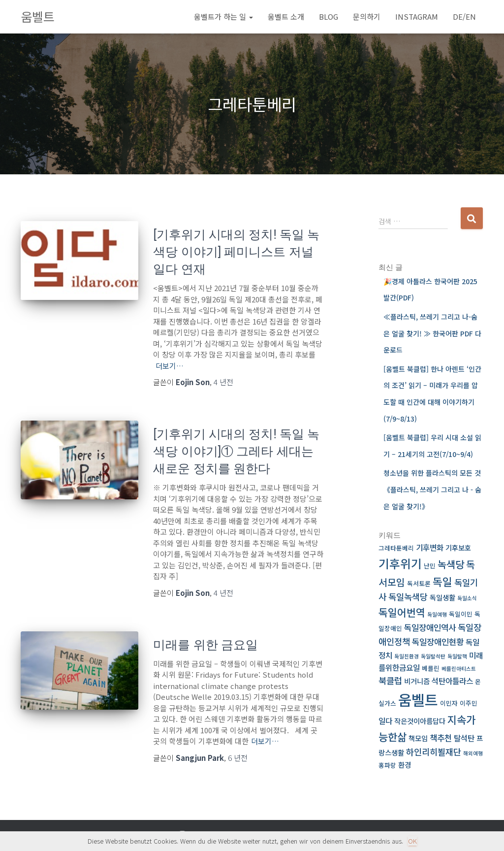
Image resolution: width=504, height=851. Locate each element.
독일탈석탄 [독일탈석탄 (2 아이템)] (433, 656)
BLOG (329, 16)
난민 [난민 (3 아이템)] (430, 566)
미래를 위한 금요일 (205, 645)
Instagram (417, 16)
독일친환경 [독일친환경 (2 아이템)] (407, 656)
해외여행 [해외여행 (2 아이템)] (473, 753)
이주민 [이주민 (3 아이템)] (469, 703)
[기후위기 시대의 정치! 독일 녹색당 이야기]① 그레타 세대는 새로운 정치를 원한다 (236, 451)
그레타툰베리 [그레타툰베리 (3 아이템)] (396, 548)
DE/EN (464, 16)
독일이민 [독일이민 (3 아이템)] (461, 614)
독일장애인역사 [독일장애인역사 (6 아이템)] (430, 627)
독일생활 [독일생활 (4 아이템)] (442, 597)
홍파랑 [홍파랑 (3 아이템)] (387, 765)
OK (412, 841)
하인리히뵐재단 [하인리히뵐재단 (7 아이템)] (434, 752)
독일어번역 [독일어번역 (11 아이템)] (402, 612)
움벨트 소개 (286, 16)
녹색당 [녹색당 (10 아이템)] (451, 564)
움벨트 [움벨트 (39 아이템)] (418, 699)
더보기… (170, 366)
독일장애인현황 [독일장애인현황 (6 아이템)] (438, 641)
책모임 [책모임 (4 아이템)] (418, 738)
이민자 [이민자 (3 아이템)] (449, 703)
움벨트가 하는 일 (223, 16)
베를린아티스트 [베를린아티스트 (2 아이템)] (459, 669)
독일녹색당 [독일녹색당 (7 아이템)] (408, 597)
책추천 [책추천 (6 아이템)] (441, 737)
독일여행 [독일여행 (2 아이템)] (437, 614)
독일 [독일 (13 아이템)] (442, 581)
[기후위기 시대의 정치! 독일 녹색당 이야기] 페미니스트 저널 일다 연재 (236, 252)
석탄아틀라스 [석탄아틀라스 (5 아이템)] (452, 681)
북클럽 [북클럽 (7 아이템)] (390, 680)
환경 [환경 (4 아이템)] (405, 765)
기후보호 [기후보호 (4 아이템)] (458, 547)
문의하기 (367, 16)
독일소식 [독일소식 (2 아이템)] (467, 598)
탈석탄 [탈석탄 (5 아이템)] (464, 738)
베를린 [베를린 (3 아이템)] (431, 668)
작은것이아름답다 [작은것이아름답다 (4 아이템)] (420, 721)
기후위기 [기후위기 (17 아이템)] (400, 563)
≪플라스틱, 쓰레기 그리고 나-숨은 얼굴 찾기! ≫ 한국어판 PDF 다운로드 (432, 333)
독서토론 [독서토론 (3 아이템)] (419, 583)
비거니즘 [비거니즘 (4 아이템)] (417, 681)
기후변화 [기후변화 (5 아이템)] (430, 547)
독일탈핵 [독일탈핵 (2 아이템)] (457, 656)
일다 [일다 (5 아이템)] (385, 721)
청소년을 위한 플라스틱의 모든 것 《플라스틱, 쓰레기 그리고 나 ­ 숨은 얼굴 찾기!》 (432, 489)
